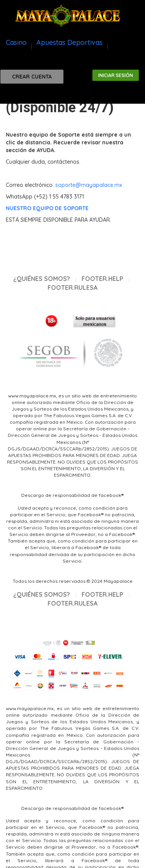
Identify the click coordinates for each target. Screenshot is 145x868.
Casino (16, 42)
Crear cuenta (32, 77)
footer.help (102, 279)
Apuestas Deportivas (69, 42)
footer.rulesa (72, 288)
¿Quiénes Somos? (42, 279)
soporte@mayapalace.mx (89, 185)
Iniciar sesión (116, 75)
